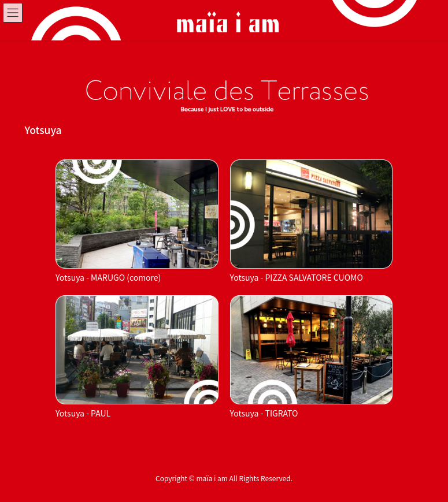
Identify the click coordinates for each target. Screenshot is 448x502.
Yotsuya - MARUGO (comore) (108, 277)
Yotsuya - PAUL (83, 413)
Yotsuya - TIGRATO (264, 413)
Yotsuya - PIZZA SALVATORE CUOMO (297, 277)
